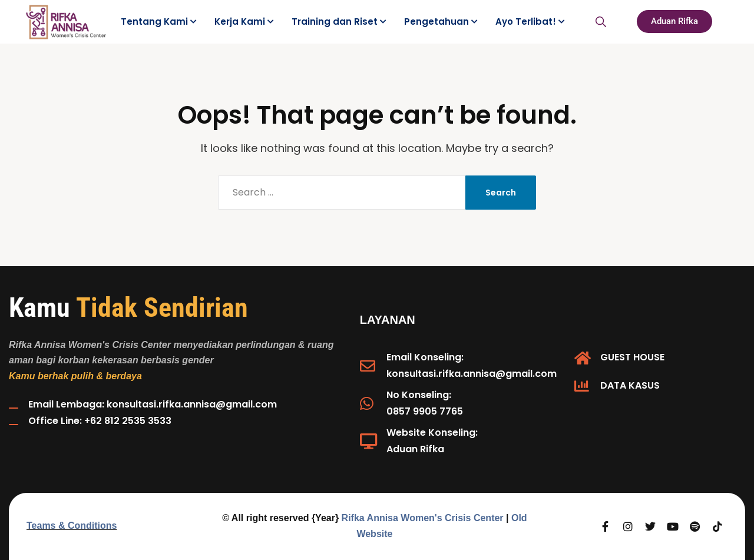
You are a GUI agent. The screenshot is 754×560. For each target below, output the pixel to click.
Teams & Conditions (72, 526)
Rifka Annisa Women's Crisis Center (423, 518)
